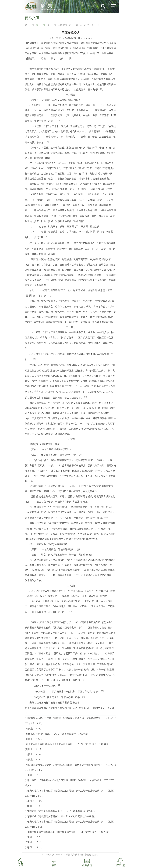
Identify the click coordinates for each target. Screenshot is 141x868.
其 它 (96, 25)
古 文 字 (85, 25)
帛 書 (74, 25)
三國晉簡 (63, 25)
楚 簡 (30, 25)
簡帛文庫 (32, 18)
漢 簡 (52, 25)
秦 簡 (41, 25)
